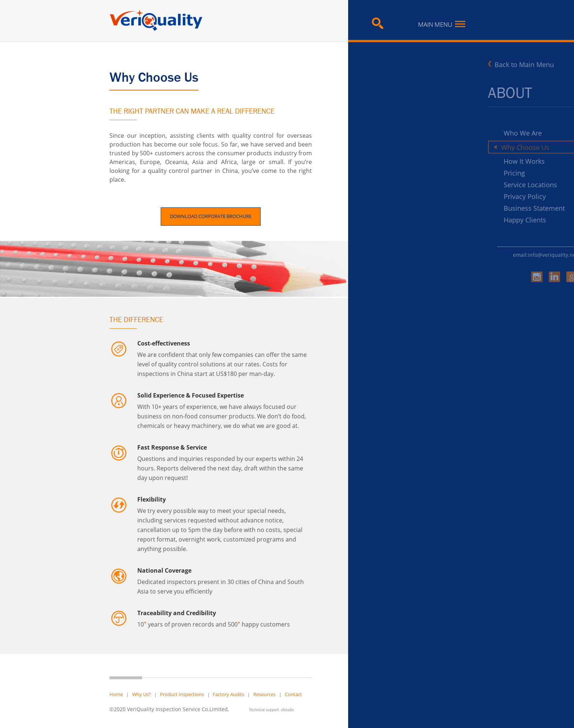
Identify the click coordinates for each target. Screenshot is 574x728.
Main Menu (442, 24)
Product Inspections (182, 694)
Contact (293, 694)
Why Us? (141, 694)
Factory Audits (228, 694)
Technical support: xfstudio (271, 710)
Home (116, 694)
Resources (264, 694)
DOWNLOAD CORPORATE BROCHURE (211, 216)
